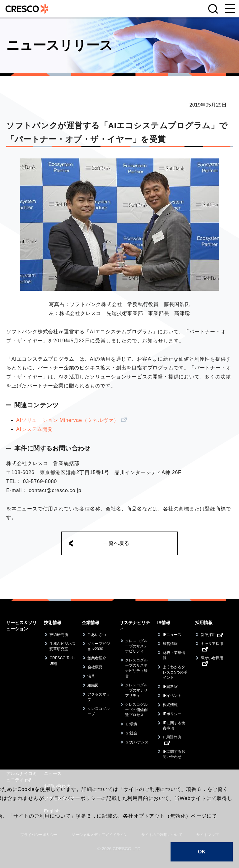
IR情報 (164, 623)
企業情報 (91, 623)
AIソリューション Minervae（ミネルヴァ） (67, 420)
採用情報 (204, 623)
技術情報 (53, 623)
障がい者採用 (212, 658)
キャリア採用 (212, 644)
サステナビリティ (135, 626)
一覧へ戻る (116, 543)
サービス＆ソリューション (21, 626)
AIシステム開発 (35, 429)
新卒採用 (208, 635)
